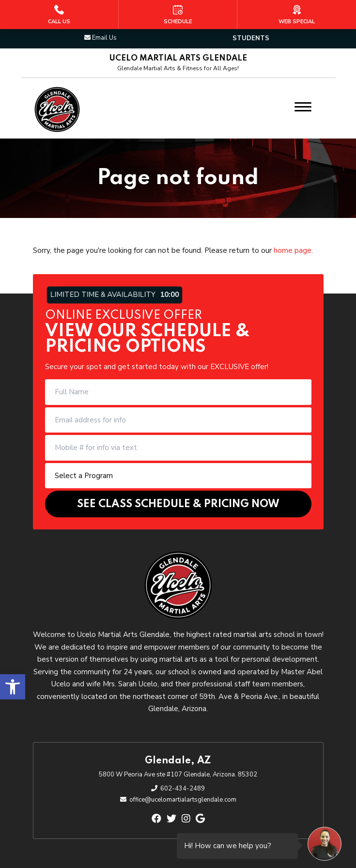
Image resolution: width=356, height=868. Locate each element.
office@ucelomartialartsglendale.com (183, 800)
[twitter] (171, 819)
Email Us (104, 38)
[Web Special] (297, 15)
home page (293, 250)
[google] (200, 819)
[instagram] (186, 819)
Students (251, 38)
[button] (13, 687)
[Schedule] (178, 15)
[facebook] (156, 819)
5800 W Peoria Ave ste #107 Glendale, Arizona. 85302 (178, 775)
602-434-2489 (183, 789)
